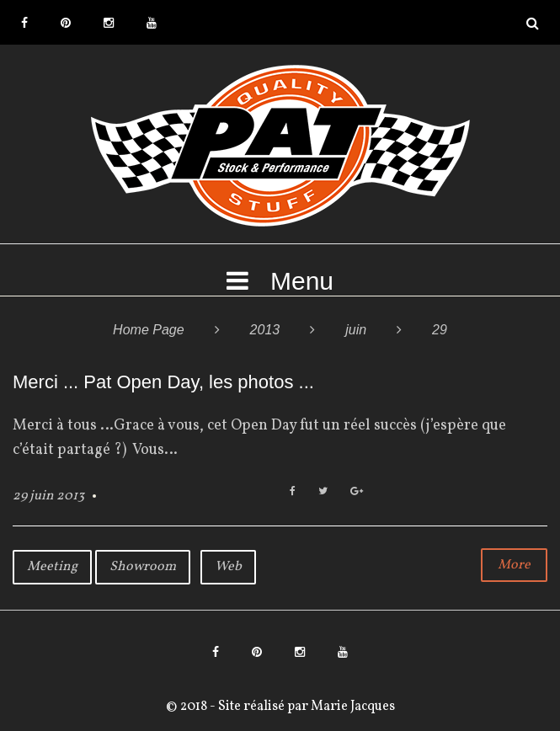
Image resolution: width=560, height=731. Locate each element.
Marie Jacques (352, 707)
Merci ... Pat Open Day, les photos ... (163, 382)
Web (228, 567)
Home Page (149, 330)
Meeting (52, 567)
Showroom (143, 567)
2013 (265, 330)
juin (356, 330)
